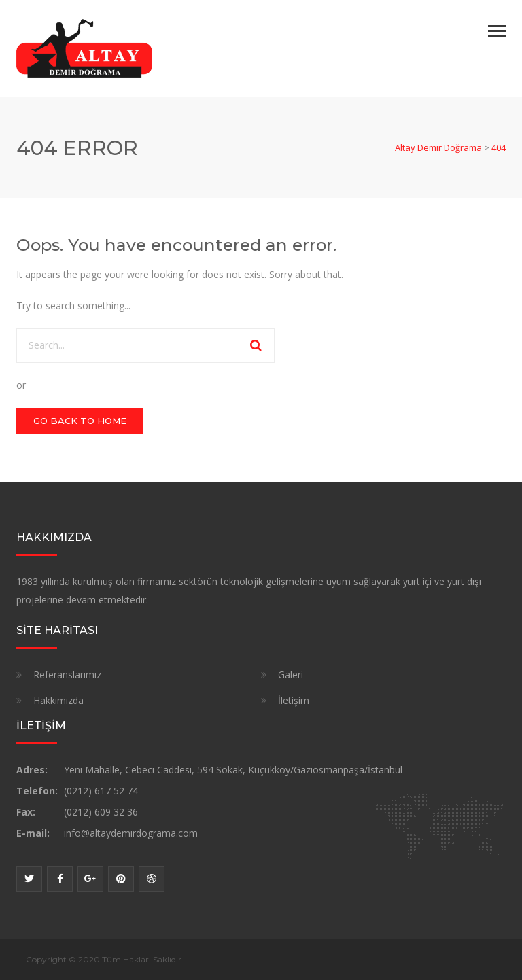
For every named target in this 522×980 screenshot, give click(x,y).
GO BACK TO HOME (80, 421)
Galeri (291, 675)
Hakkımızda (58, 700)
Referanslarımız (67, 675)
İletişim (294, 700)
